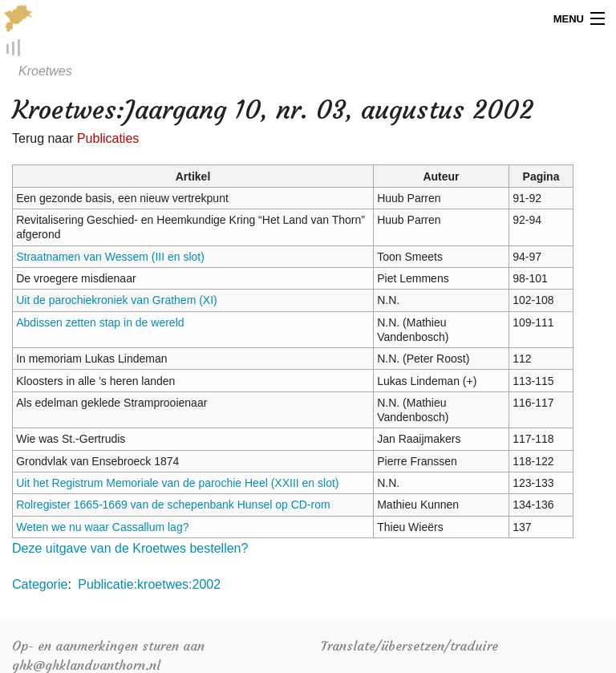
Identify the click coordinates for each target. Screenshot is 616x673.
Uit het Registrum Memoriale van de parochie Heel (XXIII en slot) (177, 484)
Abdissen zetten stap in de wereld (100, 323)
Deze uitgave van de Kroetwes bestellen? (130, 549)
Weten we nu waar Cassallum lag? (102, 528)
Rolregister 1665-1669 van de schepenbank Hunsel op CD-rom (173, 506)
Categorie (40, 585)
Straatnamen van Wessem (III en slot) (110, 257)
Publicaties (108, 139)
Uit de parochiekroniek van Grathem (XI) (117, 302)
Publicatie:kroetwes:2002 (149, 585)
